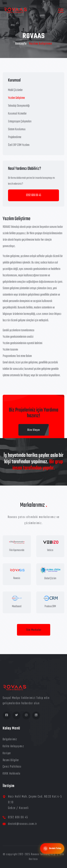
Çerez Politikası (12, 767)
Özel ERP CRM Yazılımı (19, 145)
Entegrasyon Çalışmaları (20, 122)
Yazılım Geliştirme (16, 98)
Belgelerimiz (10, 739)
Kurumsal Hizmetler (17, 114)
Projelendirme (15, 137)
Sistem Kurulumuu (17, 129)
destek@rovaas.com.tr (23, 824)
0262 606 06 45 (34, 195)
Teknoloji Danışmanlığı (19, 106)
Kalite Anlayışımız (13, 746)
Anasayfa (21, 44)
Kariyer (7, 753)
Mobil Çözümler (15, 90)
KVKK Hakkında (12, 774)
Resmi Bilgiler (11, 760)
